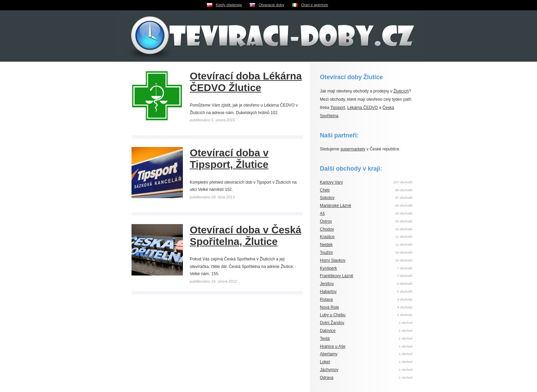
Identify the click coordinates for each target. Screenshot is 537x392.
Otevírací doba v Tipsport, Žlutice (229, 158)
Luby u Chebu (333, 315)
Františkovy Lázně (336, 276)
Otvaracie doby (271, 5)
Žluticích (401, 91)
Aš (322, 213)
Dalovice (328, 331)
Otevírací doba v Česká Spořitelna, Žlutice (246, 236)
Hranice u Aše (333, 346)
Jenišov (327, 284)
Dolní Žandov (332, 323)
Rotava (326, 299)
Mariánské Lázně (335, 206)
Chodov (327, 229)
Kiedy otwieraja (229, 5)
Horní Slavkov (333, 260)
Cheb (325, 190)
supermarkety (353, 149)
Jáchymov (329, 370)
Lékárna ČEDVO (363, 108)
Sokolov (327, 198)
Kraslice (327, 237)
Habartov (328, 292)
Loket (325, 362)
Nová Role (329, 307)
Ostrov (326, 221)
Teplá (325, 339)
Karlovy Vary (331, 182)
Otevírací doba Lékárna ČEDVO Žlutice (246, 82)
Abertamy (329, 354)
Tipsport (338, 108)
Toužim (326, 253)
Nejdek (326, 245)
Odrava (327, 378)
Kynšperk (328, 268)
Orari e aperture (315, 5)
